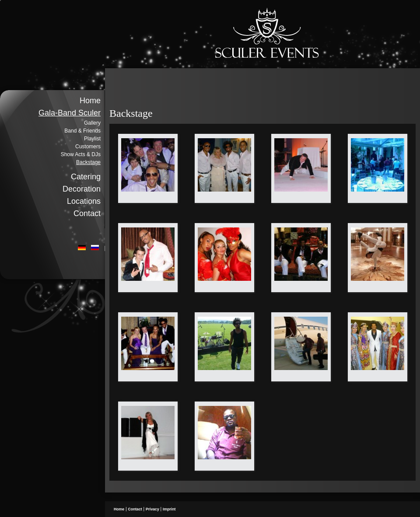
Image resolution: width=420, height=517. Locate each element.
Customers (88, 147)
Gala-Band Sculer (70, 113)
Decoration (82, 189)
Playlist (92, 139)
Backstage (88, 162)
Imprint (169, 509)
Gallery (92, 123)
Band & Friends (82, 131)
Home (90, 101)
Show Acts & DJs (81, 154)
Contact (87, 213)
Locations (84, 201)
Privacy (152, 509)
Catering (86, 177)
